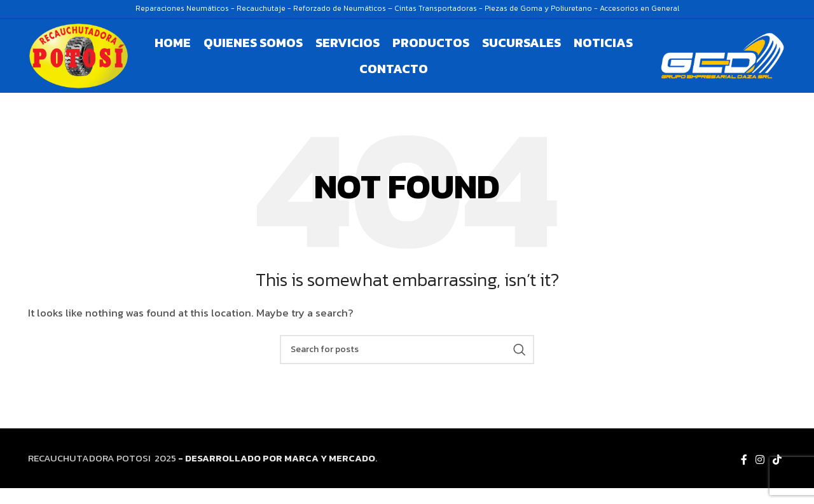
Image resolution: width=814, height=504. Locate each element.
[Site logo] (90, 63)
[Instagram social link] (760, 476)
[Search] (407, 365)
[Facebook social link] (744, 476)
